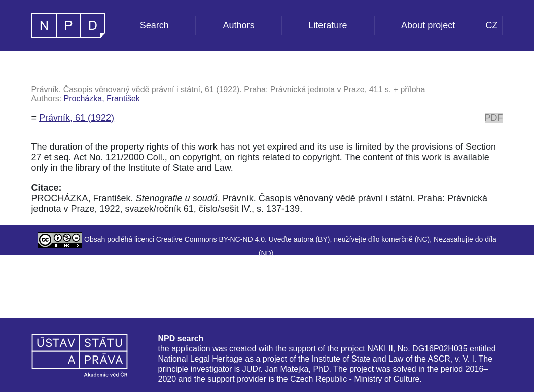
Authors (239, 25)
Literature (328, 25)
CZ (492, 25)
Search (154, 25)
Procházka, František (102, 99)
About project (428, 25)
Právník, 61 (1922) (77, 118)
